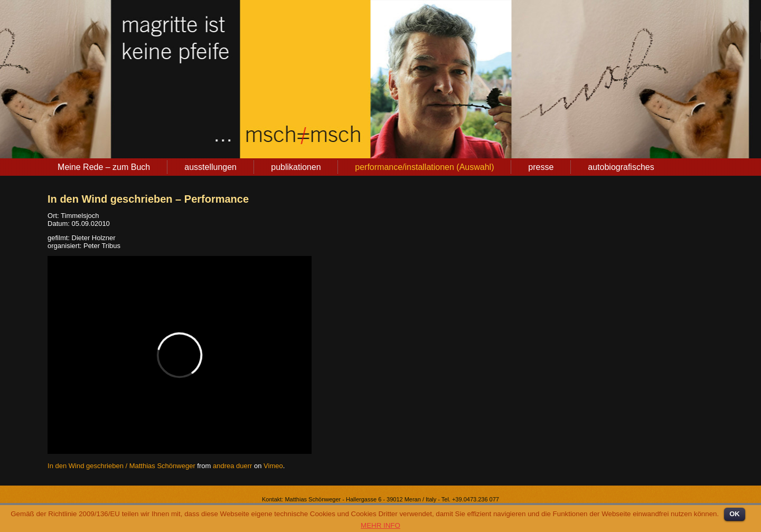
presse (541, 167)
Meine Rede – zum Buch (104, 167)
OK (735, 514)
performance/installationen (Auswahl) (424, 167)
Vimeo (273, 466)
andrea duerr (232, 466)
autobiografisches (621, 167)
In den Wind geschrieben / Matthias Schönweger (121, 466)
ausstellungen (210, 167)
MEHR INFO (380, 525)
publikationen (296, 167)
